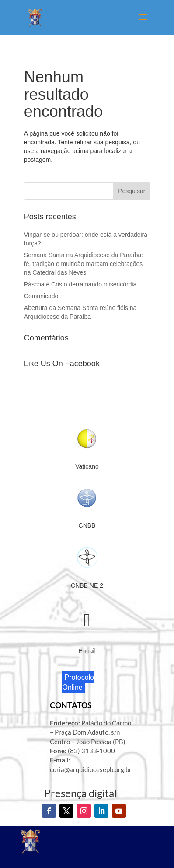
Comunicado (41, 296)
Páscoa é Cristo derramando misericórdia (81, 284)
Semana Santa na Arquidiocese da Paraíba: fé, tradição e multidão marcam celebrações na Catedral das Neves (84, 264)
